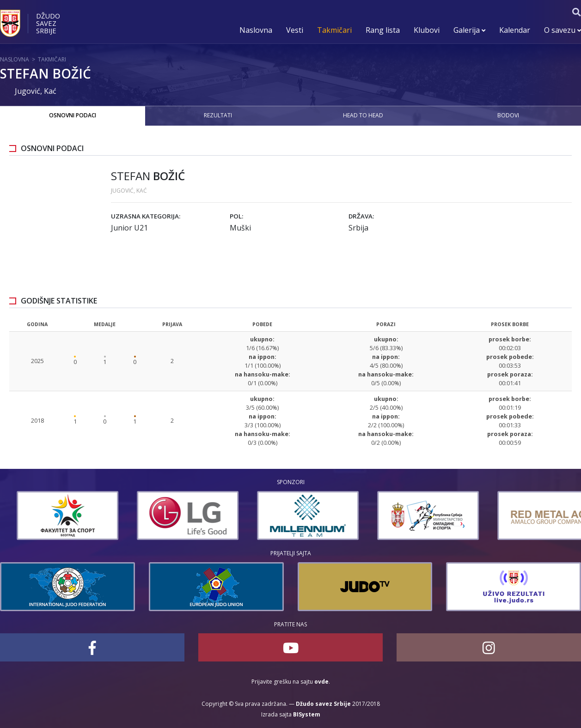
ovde (321, 682)
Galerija (469, 30)
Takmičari (334, 30)
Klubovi (427, 30)
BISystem (307, 714)
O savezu (563, 30)
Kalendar (515, 30)
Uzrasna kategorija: (146, 216)
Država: (361, 216)
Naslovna (256, 30)
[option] (51, 516)
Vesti (295, 30)
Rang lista (383, 30)
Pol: (236, 216)
